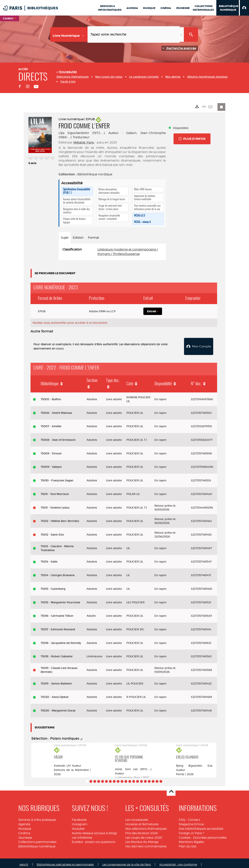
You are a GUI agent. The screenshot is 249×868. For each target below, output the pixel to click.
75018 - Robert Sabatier (57, 654)
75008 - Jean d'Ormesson (58, 437)
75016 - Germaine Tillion (57, 613)
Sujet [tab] (65, 238)
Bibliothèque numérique (37, 844)
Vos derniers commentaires (146, 844)
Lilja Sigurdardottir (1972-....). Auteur (89, 133)
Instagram (80, 821)
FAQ (182, 817)
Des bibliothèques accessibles (201, 826)
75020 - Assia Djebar (55, 694)
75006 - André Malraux (56, 410)
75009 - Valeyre (51, 464)
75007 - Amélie (51, 424)
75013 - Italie (49, 559)
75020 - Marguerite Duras (58, 708)
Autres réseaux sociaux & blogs (94, 830)
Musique (25, 826)
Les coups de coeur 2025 (144, 835)
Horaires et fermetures (142, 821)
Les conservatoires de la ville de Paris (127, 862)
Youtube (78, 826)
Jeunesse (25, 835)
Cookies (185, 835)
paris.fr (24, 862)
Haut (171, 789)
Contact (194, 817)
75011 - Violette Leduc (55, 505)
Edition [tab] (78, 238)
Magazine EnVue (191, 821)
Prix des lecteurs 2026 (142, 830)
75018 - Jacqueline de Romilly (61, 640)
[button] (244, 8)
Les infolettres (82, 835)
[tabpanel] (112, 252)
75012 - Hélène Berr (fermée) (60, 518)
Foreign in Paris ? (191, 830)
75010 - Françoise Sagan (57, 478)
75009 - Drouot (51, 451)
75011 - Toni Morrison (55, 491)
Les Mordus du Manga (142, 839)
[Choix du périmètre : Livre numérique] (69, 34)
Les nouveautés (137, 817)
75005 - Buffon (51, 397)
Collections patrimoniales (37, 839)
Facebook (79, 817)
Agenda (24, 821)
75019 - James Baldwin (56, 681)
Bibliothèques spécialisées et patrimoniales (65, 862)
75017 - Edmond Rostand (58, 627)
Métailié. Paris (84, 142)
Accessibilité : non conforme (178, 862)
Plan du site (188, 844)
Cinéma (24, 830)
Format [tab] (93, 238)
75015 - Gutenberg (53, 586)
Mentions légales (191, 839)
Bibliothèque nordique (95, 174)
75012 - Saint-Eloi (52, 532)
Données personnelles (210, 835)
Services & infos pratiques (37, 817)
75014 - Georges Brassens (58, 572)
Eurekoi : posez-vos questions (94, 839)
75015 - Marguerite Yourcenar (60, 599)
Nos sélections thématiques (146, 826)
